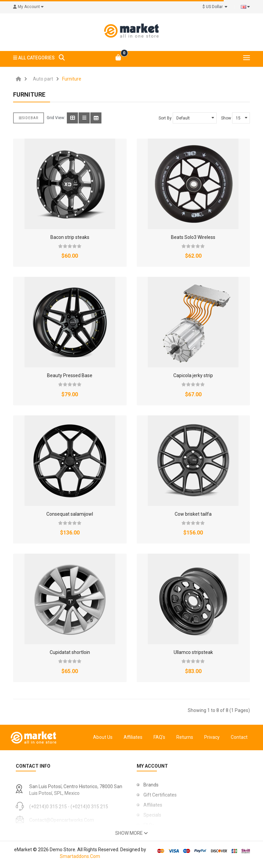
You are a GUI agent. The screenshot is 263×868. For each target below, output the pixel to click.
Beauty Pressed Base (70, 375)
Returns (185, 737)
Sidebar (29, 118)
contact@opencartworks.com (62, 820)
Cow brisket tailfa (193, 514)
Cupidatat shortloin (70, 652)
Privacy (212, 737)
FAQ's (159, 737)
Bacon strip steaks (70, 237)
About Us (103, 737)
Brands (151, 785)
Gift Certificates (160, 795)
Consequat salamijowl (70, 514)
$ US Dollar (215, 7)
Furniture (72, 79)
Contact (239, 737)
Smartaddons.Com (80, 856)
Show (226, 118)
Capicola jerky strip (193, 375)
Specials (152, 815)
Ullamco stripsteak (193, 652)
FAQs (149, 825)
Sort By (165, 118)
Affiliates (133, 737)
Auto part (43, 79)
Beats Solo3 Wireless (193, 237)
